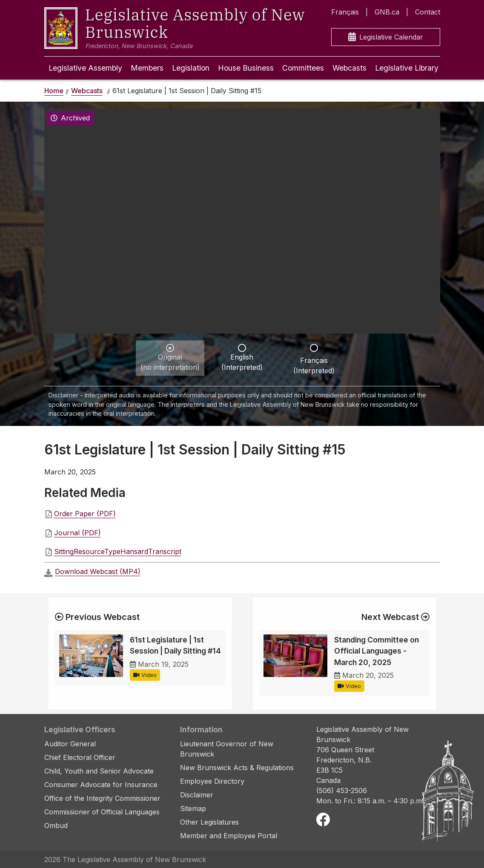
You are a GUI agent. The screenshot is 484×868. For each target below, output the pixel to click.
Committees (303, 68)
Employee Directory (212, 781)
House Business (246, 68)
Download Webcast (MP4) (98, 571)
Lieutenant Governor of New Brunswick (227, 749)
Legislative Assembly (85, 68)
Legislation (191, 68)
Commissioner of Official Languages (102, 812)
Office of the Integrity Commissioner (102, 798)
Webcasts (349, 68)
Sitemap (193, 808)
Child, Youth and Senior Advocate (99, 771)
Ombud (56, 825)
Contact (428, 12)
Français (345, 12)
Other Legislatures (209, 822)
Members (147, 68)
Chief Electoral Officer (80, 757)
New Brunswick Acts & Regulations (237, 768)
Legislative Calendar (386, 37)
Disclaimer (197, 795)
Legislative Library (407, 68)
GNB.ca (387, 12)
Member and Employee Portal (229, 836)
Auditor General (70, 744)
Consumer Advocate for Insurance (101, 785)
